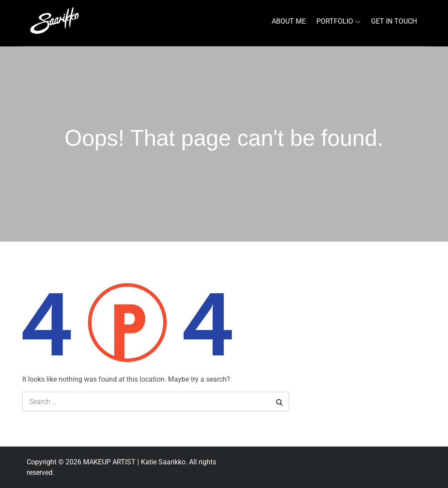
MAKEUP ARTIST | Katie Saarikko (134, 462)
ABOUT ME (289, 21)
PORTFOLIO (338, 21)
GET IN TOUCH (394, 21)
